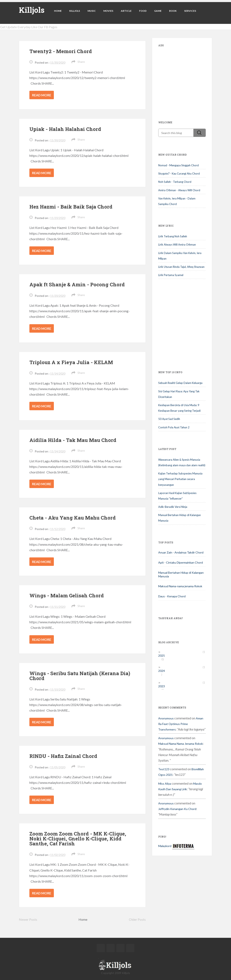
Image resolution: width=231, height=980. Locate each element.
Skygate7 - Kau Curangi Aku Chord (179, 174)
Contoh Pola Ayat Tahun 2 (174, 427)
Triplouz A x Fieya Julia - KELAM (71, 362)
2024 (163, 671)
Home (58, 11)
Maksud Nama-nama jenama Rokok (180, 586)
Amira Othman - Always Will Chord (179, 190)
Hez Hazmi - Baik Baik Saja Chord (71, 207)
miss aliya (165, 784)
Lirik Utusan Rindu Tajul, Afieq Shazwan (181, 267)
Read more (42, 95)
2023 (163, 686)
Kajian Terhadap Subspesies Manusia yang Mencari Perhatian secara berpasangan (180, 479)
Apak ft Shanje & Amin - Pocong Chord (77, 284)
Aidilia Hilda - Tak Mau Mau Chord (73, 440)
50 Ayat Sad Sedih (169, 419)
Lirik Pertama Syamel (171, 275)
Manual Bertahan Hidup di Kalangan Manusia (181, 574)
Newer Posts (28, 919)
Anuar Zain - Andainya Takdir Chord (181, 552)
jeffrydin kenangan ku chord (177, 809)
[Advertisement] (189, 77)
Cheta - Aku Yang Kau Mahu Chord (73, 518)
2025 (163, 655)
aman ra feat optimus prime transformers (181, 724)
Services (190, 11)
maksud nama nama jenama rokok (181, 744)
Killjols (32, 10)
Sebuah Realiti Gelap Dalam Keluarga (180, 383)
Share (81, 62)
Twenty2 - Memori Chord (61, 51)
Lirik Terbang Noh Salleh (173, 236)
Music (92, 11)
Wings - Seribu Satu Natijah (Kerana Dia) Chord (80, 676)
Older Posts (137, 919)
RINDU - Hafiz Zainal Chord (63, 756)
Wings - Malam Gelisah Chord (67, 595)
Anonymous (166, 718)
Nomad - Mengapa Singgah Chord (178, 165)
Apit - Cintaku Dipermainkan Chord (181, 562)
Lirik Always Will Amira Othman (177, 245)
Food (143, 11)
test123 (164, 769)
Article (126, 11)
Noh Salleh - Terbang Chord (175, 182)
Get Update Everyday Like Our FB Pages (29, 27)
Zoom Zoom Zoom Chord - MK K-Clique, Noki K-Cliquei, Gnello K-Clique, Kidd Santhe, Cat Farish (78, 839)
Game (158, 11)
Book (173, 11)
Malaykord (165, 846)
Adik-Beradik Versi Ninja (173, 507)
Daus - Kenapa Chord (172, 596)
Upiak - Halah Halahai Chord (65, 129)
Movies (108, 11)
